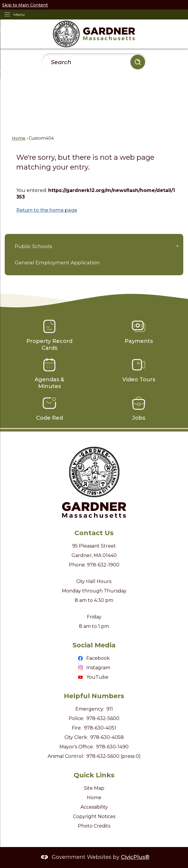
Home (19, 138)
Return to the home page (47, 210)
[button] (138, 62)
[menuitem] (94, 247)
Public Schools (34, 246)
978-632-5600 (103, 718)
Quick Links (94, 775)
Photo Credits (94, 826)
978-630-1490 (112, 747)
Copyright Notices (94, 816)
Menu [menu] (19, 14)
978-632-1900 (103, 565)
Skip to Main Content (25, 5)
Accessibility (94, 807)
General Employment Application (57, 263)
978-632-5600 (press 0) (114, 756)
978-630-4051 (100, 728)
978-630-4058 (107, 737)
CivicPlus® (135, 857)
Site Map (94, 788)
